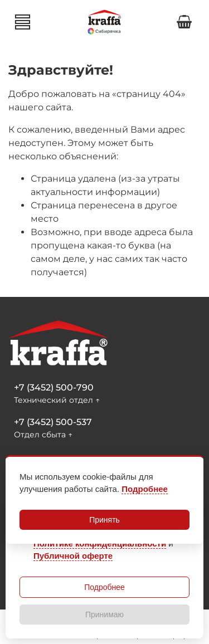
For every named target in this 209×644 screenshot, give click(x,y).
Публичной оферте (73, 556)
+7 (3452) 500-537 (53, 422)
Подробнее (104, 587)
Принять (104, 520)
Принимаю (104, 614)
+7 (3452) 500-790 (54, 387)
